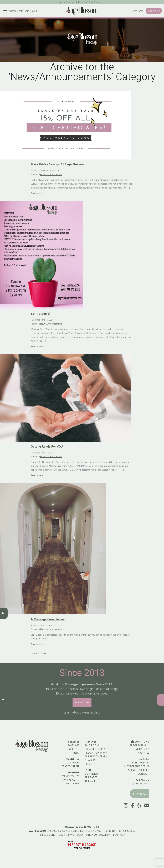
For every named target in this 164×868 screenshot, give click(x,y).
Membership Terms (137, 766)
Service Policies (139, 770)
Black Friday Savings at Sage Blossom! (58, 164)
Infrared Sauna (69, 766)
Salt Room (25, 11)
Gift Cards (137, 11)
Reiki (76, 753)
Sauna (35, 11)
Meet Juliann (141, 763)
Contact (143, 774)
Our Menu (91, 774)
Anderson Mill (139, 745)
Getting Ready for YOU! (47, 447)
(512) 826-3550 (140, 783)
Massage (14, 11)
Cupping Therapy (96, 756)
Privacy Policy (75, 835)
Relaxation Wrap (96, 753)
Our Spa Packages (94, 2)
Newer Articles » (39, 653)
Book (153, 11)
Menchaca (142, 749)
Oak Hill (144, 753)
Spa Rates (91, 777)
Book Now (82, 702)
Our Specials (73, 2)
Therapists (92, 781)
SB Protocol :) (40, 314)
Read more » (37, 193)
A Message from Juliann (48, 619)
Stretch (74, 749)
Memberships (71, 776)
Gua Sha (90, 760)
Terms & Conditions (51, 835)
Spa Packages (71, 780)
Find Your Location (98, 835)
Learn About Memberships (82, 712)
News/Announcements (51, 175)
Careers (144, 759)
